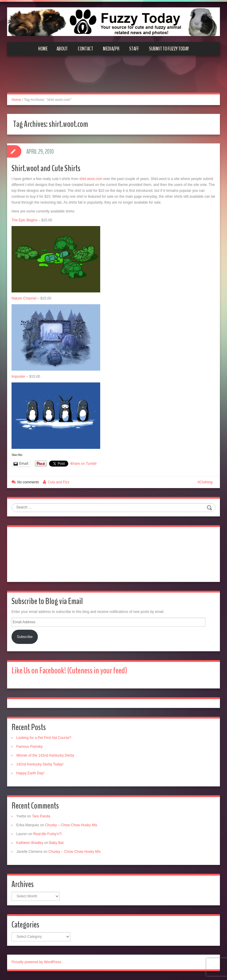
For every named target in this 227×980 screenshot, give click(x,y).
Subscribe (25, 637)
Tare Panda (41, 816)
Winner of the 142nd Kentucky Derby (45, 755)
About (62, 49)
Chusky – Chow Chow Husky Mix (71, 825)
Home (43, 49)
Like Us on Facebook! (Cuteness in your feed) (69, 671)
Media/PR (111, 49)
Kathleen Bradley (30, 843)
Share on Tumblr (84, 464)
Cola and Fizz (58, 482)
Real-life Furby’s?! (47, 834)
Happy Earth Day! (30, 773)
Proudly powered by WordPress (37, 962)
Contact (85, 49)
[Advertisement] (113, 78)
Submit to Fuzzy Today (169, 49)
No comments (28, 482)
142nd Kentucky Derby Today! (40, 764)
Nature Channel (24, 298)
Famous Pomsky (29, 747)
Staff (134, 49)
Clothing (206, 482)
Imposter (18, 377)
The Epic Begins (24, 220)
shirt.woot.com (90, 179)
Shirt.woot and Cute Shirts (46, 168)
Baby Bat (56, 843)
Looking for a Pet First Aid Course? (44, 738)
